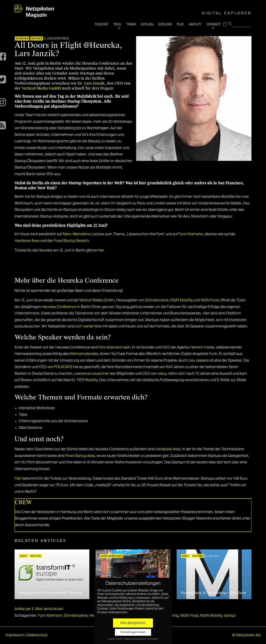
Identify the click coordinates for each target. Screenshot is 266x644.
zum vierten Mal (88, 326)
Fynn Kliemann (191, 234)
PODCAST (102, 24)
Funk (213, 354)
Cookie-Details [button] (115, 639)
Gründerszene (157, 300)
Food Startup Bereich (72, 241)
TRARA (131, 24)
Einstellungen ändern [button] (133, 632)
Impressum (15, 635)
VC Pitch (28, 462)
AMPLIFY (195, 24)
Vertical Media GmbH (41, 88)
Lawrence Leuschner (91, 374)
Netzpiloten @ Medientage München (213, 593)
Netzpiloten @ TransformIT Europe (51, 593)
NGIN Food (210, 300)
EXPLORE (165, 24)
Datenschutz (37, 635)
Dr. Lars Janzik (91, 83)
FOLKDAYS (63, 367)
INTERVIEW (22, 39)
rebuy (162, 374)
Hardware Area (27, 241)
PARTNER (37, 39)
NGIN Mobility (181, 300)
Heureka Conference (59, 307)
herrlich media (203, 347)
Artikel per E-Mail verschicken (39, 609)
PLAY (180, 24)
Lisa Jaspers (198, 361)
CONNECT (214, 24)
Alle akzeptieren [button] (133, 623)
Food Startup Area (80, 456)
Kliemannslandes (84, 354)
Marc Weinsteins (77, 234)
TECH (117, 24)
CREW (65, 39)
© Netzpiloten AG (246, 635)
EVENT (24, 556)
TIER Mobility (87, 380)
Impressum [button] (153, 639)
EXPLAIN (147, 24)
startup (230, 616)
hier (101, 250)
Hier (18, 479)
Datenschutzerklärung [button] (135, 639)
